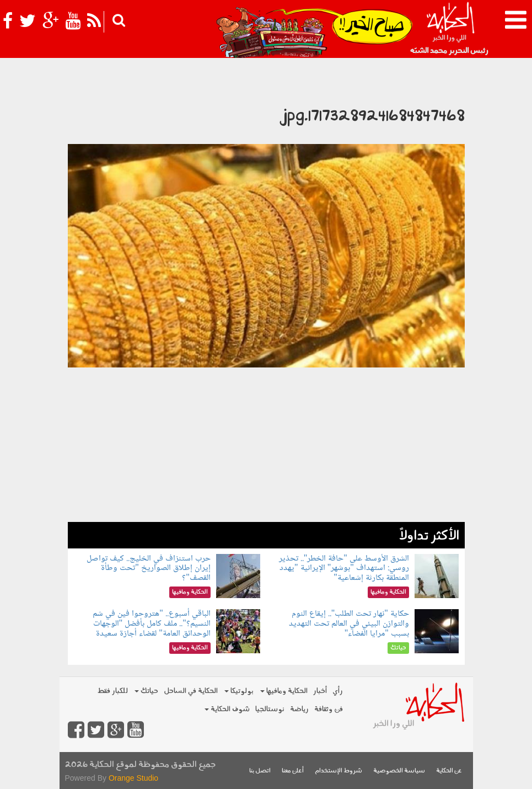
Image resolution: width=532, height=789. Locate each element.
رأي (338, 691)
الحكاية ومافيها (284, 691)
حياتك (146, 691)
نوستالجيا (270, 709)
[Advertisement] (266, 445)
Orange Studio (133, 778)
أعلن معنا (293, 771)
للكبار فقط (112, 691)
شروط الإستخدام (338, 771)
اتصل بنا (260, 771)
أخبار (320, 691)
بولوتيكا (239, 691)
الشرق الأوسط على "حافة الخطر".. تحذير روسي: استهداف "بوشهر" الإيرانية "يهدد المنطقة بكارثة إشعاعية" (344, 568)
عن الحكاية (449, 771)
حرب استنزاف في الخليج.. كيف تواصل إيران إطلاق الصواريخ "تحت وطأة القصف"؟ (149, 568)
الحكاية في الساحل (191, 691)
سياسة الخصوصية (399, 771)
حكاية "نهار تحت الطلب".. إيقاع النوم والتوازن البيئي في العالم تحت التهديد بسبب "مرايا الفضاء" (349, 623)
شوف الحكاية (227, 709)
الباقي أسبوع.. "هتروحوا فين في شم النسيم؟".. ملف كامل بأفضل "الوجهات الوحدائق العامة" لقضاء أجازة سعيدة (152, 623)
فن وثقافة (329, 709)
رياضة (299, 709)
